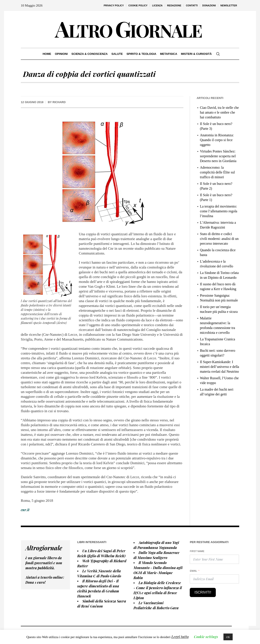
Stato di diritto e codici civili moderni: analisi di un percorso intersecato (219, 239)
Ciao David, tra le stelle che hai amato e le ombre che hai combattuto (219, 112)
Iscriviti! (203, 592)
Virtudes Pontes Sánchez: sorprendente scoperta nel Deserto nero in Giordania (218, 156)
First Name (197, 551)
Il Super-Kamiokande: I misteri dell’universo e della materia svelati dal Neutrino (219, 367)
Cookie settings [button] (206, 637)
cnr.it (25, 510)
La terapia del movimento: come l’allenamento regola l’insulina (219, 211)
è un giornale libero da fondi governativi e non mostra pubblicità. (44, 563)
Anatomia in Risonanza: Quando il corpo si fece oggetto (217, 140)
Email (193, 571)
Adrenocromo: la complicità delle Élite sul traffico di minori (217, 172)
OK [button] (228, 637)
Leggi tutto (180, 637)
